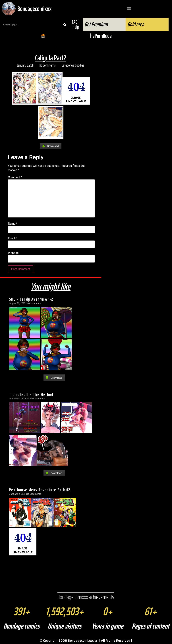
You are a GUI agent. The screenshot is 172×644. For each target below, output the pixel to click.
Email (12, 238)
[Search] (65, 25)
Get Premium (96, 24)
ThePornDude (100, 36)
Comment (15, 177)
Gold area (136, 24)
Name (13, 224)
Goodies (80, 65)
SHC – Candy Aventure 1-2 (31, 299)
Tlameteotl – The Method (31, 394)
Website (13, 253)
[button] (129, 9)
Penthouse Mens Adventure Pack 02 (40, 490)
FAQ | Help (76, 24)
